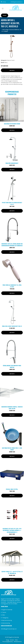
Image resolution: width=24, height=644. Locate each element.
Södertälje (4, 2)
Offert (5, 15)
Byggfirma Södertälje (7, 610)
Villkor (16, 640)
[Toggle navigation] (3, 9)
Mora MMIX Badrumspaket (12, 163)
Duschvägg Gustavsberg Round (12, 124)
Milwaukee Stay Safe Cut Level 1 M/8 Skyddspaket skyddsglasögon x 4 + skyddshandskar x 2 (12, 530)
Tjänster (4, 612)
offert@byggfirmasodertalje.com (17, 2)
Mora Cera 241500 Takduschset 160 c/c (12, 326)
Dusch (13, 60)
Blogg (8, 640)
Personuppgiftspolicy (8, 642)
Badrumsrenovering (7, 620)
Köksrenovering (6, 623)
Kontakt (12, 640)
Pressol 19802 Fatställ (12, 489)
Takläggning (5, 618)
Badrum (9, 60)
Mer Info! (12, 70)
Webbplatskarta (18, 642)
